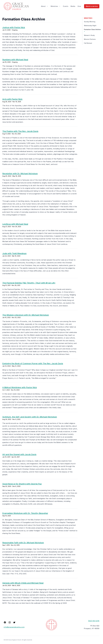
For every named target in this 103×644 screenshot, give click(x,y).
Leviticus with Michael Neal (15, 224)
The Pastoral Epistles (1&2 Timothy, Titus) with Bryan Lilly (29, 283)
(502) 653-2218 (94, 621)
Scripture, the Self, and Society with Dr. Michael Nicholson (30, 417)
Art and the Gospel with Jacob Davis (19, 454)
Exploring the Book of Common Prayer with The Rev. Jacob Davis (33, 364)
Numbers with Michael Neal (15, 60)
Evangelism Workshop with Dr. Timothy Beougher (25, 513)
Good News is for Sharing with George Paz (22, 484)
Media (73, 6)
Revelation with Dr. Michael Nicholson (20, 174)
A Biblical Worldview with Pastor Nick (20, 387)
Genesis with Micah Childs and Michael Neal (23, 583)
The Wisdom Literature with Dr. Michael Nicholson (26, 315)
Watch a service (92, 6)
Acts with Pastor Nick (12, 99)
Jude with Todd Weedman (14, 253)
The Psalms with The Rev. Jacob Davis (20, 131)
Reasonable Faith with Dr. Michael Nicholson (23, 543)
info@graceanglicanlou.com (14, 627)
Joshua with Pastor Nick (14, 27)
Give (79, 6)
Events (66, 6)
